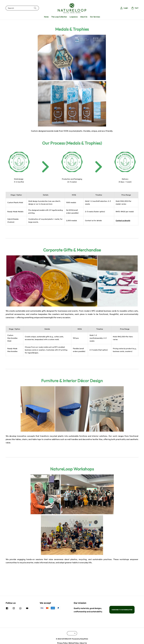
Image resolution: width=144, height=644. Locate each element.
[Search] (35, 8)
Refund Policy (74, 643)
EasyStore (84, 639)
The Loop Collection (59, 17)
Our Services (95, 17)
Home (46, 17)
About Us (84, 17)
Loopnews (74, 17)
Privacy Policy (62, 643)
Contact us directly (123, 221)
